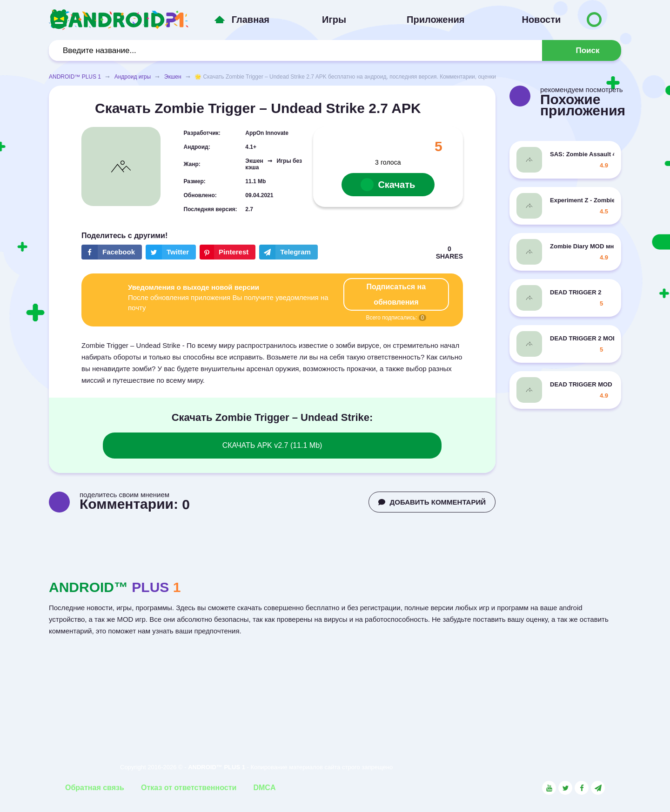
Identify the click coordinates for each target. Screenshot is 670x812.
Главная (251, 20)
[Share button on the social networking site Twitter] (171, 252)
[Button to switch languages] (594, 20)
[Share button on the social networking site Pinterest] (228, 252)
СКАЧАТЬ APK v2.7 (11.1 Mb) (272, 445)
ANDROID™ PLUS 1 (75, 77)
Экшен (173, 77)
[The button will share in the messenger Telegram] (288, 252)
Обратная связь (95, 788)
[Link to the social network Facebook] (582, 788)
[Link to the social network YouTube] (549, 788)
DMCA (264, 788)
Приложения (435, 20)
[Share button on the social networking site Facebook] (112, 252)
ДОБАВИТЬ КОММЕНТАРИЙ (432, 502)
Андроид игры (133, 77)
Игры (334, 20)
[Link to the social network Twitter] (565, 788)
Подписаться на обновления (396, 294)
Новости (541, 20)
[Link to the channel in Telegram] (598, 788)
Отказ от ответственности (189, 788)
